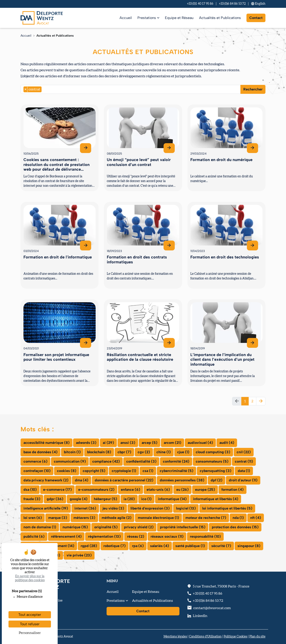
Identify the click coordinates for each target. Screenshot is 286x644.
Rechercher (253, 89)
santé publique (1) (190, 546)
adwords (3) (86, 443)
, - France (221, 586)
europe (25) (205, 490)
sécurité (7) (221, 546)
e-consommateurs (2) (96, 490)
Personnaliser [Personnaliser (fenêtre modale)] (30, 633)
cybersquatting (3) (216, 471)
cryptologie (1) (124, 471)
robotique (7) (115, 546)
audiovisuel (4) (200, 443)
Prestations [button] (116, 601)
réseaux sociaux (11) (167, 536)
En (258, 4)
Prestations (147, 18)
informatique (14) (172, 499)
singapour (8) (249, 546)
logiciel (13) (186, 508)
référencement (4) (66, 536)
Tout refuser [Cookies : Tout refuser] (30, 624)
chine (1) (164, 452)
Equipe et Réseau (179, 18)
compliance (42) (106, 461)
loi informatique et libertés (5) (227, 508)
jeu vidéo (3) (113, 508)
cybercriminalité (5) (177, 471)
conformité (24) (176, 461)
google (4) (79, 499)
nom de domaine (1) (40, 527)
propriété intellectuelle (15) (183, 527)
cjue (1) (183, 452)
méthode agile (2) (117, 518)
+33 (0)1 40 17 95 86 (200, 4)
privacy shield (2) (139, 527)
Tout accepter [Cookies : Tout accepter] (30, 615)
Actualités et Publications (220, 18)
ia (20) (129, 499)
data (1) (244, 471)
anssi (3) (128, 443)
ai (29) (108, 443)
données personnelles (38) (182, 480)
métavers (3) (84, 518)
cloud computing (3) (213, 452)
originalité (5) (106, 527)
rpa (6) (138, 546)
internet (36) (85, 508)
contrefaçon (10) (37, 471)
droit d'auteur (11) (243, 480)
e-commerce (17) (57, 490)
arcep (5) (149, 443)
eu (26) (182, 490)
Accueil (126, 18)
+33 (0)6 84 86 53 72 (232, 4)
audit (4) (227, 443)
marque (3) (58, 518)
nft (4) (256, 518)
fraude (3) (32, 499)
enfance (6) (130, 490)
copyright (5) (94, 471)
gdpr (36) (55, 499)
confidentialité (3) (141, 461)
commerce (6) (35, 461)
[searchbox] (44, 89)
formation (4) (232, 490)
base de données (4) (40, 452)
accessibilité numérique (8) (46, 443)
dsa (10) (30, 490)
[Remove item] (26, 89)
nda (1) (238, 518)
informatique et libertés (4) (216, 499)
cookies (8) (67, 471)
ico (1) (146, 499)
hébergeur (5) (105, 499)
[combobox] (131, 89)
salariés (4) (160, 546)
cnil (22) (244, 452)
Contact (256, 18)
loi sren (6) (33, 518)
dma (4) (82, 480)
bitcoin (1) (72, 452)
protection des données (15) (235, 527)
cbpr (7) (124, 452)
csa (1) (148, 471)
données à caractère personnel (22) (124, 480)
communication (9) (70, 461)
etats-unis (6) (158, 490)
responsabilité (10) (205, 536)
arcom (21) (172, 443)
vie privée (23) (79, 555)
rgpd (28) (89, 546)
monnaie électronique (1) (158, 518)
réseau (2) (136, 536)
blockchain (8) (99, 452)
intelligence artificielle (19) (46, 508)
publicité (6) (34, 536)
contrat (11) (244, 461)
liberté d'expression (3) (150, 508)
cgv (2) (144, 452)
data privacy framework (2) (46, 480)
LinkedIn (200, 616)
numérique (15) (75, 527)
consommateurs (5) (212, 461)
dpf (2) (217, 480)
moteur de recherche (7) (206, 518)
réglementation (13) (104, 536)
